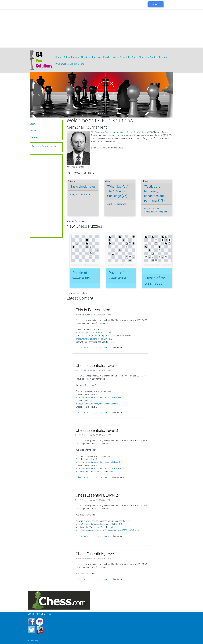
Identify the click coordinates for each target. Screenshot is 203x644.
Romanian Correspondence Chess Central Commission (120, 132)
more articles (76, 221)
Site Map (34, 137)
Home (58, 57)
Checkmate (85, 195)
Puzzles (107, 57)
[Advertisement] (102, 28)
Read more (83, 348)
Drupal (42, 640)
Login (32, 124)
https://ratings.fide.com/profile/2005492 (94, 339)
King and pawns (151, 209)
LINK (99, 148)
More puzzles (78, 293)
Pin (114, 204)
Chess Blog (138, 57)
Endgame (75, 195)
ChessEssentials (122, 57)
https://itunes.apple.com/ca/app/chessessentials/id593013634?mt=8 (107, 530)
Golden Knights (71, 57)
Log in (170, 4)
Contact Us (35, 131)
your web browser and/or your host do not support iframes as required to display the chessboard (85, 250)
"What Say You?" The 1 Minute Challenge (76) (118, 191)
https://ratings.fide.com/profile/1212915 (94, 333)
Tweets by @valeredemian (44, 146)
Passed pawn (161, 212)
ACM (109, 204)
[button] (39, 95)
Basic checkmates (83, 187)
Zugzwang (121, 204)
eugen (88, 315)
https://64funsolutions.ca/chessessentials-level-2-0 (99, 404)
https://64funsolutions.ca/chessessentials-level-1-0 (99, 397)
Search (156, 4)
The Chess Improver (91, 57)
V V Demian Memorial (156, 57)
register (104, 348)
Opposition (149, 212)
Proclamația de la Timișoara (70, 64)
